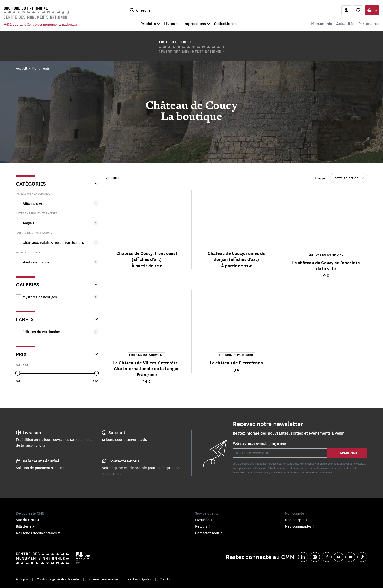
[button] (336, 10)
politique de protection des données (311, 472)
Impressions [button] (195, 24)
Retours (203, 526)
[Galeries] (57, 282)
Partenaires (369, 24)
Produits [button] (148, 24)
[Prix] (57, 352)
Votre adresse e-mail (259, 444)
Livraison (204, 520)
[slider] (18, 373)
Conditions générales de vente (58, 579)
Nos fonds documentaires (38, 533)
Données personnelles (103, 579)
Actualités (345, 24)
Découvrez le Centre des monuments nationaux (40, 24)
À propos (22, 579)
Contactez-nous (209, 533)
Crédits (165, 579)
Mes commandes (300, 526)
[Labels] (57, 317)
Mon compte (296, 520)
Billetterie (25, 526)
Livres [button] (170, 24)
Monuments (322, 24)
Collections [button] (224, 24)
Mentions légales (139, 579)
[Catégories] (57, 182)
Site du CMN (27, 520)
